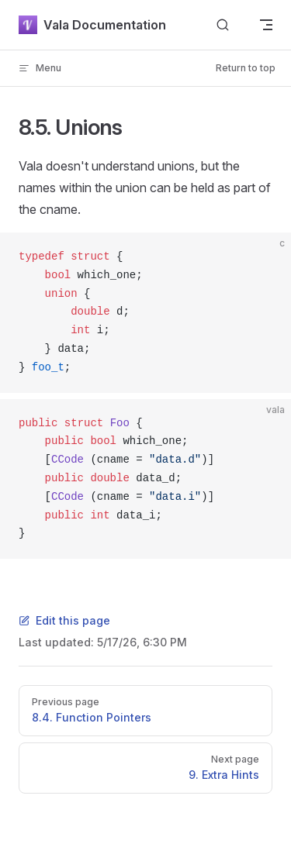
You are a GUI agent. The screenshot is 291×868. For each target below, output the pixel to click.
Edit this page (64, 620)
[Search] (223, 25)
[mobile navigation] (266, 25)
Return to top (246, 68)
